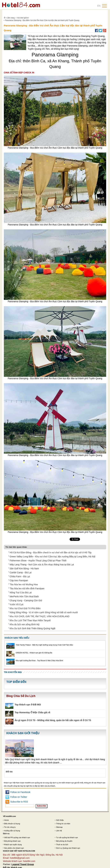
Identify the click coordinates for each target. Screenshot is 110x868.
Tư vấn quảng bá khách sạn (67, 837)
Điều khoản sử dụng (12, 824)
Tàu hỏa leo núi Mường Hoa (24, 584)
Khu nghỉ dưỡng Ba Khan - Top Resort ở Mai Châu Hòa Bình (40, 661)
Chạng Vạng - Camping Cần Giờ (26, 600)
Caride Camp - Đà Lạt (21, 572)
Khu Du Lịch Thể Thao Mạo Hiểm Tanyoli (30, 620)
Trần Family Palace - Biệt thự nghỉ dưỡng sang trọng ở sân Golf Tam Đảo (44, 645)
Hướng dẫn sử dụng (12, 831)
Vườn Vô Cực (17, 604)
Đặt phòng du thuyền (64, 841)
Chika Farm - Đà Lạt (20, 576)
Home (6, 820)
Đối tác (9, 772)
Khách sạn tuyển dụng (13, 845)
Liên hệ (59, 831)
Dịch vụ (6, 833)
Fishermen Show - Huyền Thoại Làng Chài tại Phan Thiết (38, 561)
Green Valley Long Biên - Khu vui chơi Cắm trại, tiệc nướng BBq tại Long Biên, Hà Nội (53, 557)
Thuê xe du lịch (62, 845)
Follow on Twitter (19, 797)
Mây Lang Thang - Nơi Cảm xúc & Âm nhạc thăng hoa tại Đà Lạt (42, 565)
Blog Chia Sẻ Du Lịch (21, 696)
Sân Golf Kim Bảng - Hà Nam (24, 568)
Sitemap (59, 827)
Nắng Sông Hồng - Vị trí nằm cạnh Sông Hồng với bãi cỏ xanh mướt (44, 612)
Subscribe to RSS (19, 802)
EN (99, 6)
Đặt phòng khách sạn (12, 841)
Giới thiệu (60, 820)
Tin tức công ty (10, 827)
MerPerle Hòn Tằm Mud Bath (24, 596)
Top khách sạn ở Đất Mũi (28, 705)
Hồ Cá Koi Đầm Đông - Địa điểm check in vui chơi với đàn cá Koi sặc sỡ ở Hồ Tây (51, 553)
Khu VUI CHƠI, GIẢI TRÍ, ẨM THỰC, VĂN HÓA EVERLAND (40, 616)
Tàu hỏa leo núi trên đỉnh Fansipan (27, 588)
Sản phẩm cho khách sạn (14, 848)
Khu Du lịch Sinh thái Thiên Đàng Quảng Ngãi (33, 628)
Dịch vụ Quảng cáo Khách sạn (68, 848)
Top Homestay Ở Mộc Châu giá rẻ (32, 712)
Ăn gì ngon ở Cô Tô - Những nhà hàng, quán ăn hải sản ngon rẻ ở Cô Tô (53, 720)
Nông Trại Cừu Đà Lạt (21, 592)
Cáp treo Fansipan (19, 580)
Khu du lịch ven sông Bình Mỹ (25, 624)
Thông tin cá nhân (63, 824)
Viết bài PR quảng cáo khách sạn (17, 837)
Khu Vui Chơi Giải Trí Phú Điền (25, 608)
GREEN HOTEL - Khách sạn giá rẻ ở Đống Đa (34, 653)
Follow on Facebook (20, 792)
